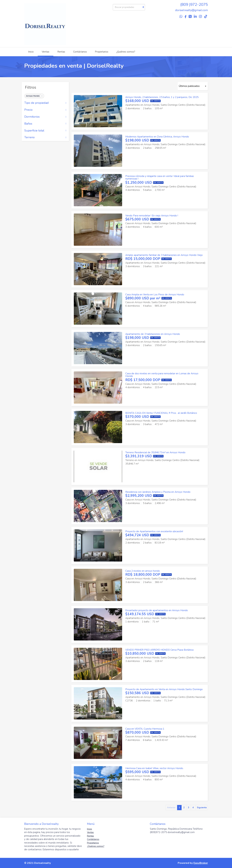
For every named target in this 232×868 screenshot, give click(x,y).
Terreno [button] (45, 137)
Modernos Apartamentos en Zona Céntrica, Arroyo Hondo (157, 137)
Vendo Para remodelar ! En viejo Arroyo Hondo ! (152, 216)
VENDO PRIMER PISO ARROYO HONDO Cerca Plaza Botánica (159, 650)
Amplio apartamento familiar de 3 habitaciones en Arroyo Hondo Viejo (164, 255)
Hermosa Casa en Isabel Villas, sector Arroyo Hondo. (154, 768)
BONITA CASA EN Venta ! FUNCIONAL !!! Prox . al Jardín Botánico (161, 413)
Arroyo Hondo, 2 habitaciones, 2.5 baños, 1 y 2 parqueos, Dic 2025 (162, 97)
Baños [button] (45, 124)
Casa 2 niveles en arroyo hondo (143, 571)
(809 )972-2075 (194, 5)
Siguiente (202, 808)
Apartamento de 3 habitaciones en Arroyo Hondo (153, 334)
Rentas (61, 52)
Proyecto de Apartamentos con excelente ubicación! (154, 531)
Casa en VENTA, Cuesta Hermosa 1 (145, 729)
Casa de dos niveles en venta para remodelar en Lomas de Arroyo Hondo (162, 375)
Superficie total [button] (45, 131)
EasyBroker (201, 863)
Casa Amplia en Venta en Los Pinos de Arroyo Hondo (155, 295)
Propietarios (102, 52)
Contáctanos (80, 52)
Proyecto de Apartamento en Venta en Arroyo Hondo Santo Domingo (164, 689)
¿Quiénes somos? (126, 52)
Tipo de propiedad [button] (45, 103)
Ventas (46, 52)
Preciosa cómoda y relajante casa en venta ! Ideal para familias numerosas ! (160, 177)
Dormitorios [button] (45, 117)
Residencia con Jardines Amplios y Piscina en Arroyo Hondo (158, 492)
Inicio (31, 52)
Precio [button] (45, 110)
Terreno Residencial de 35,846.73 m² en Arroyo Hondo (155, 452)
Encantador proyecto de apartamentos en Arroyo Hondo (157, 610)
